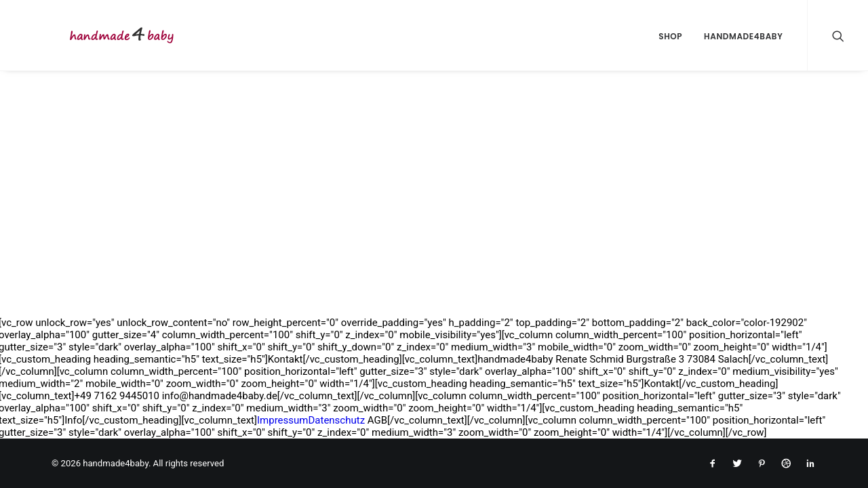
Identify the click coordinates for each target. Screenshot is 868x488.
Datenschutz (336, 420)
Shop (670, 36)
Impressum (282, 420)
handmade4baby (743, 36)
